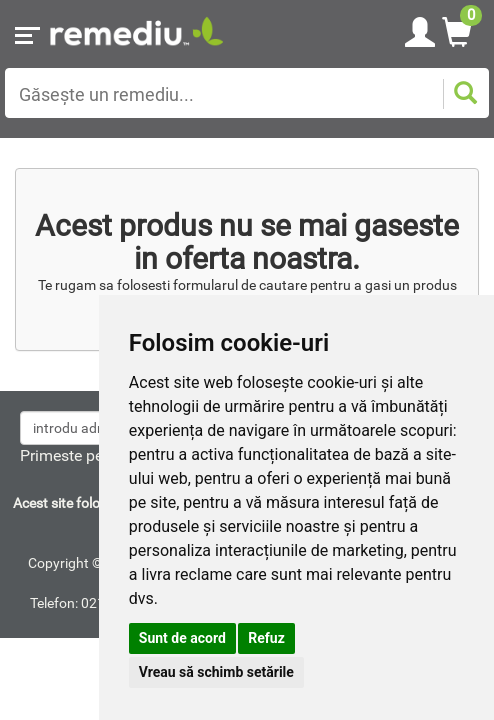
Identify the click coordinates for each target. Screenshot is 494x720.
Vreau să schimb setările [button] (216, 672)
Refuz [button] (266, 638)
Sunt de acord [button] (182, 638)
